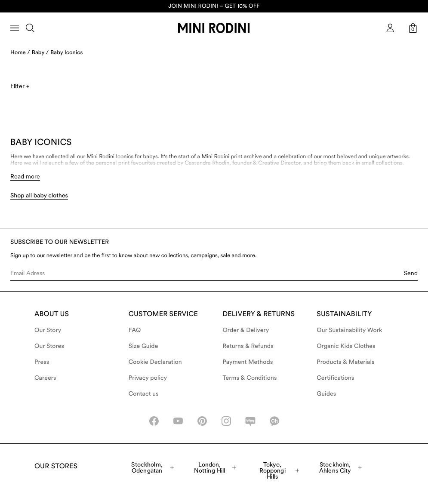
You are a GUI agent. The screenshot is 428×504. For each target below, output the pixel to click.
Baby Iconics (66, 53)
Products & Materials (345, 362)
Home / (20, 53)
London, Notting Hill (215, 467)
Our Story (48, 330)
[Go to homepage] (214, 28)
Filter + (20, 86)
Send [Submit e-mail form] (411, 273)
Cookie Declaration (155, 362)
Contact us (144, 394)
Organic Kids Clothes (346, 346)
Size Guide (143, 346)
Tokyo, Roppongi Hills (279, 470)
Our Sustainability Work (349, 330)
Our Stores (49, 346)
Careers (45, 378)
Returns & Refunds (248, 346)
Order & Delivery (246, 330)
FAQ (135, 330)
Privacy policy (148, 378)
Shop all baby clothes (39, 196)
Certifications (335, 378)
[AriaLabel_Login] (390, 28)
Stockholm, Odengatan (152, 467)
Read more (25, 176)
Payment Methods (248, 362)
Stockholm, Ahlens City (340, 467)
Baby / (40, 53)
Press (42, 362)
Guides (326, 394)
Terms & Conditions (250, 378)
